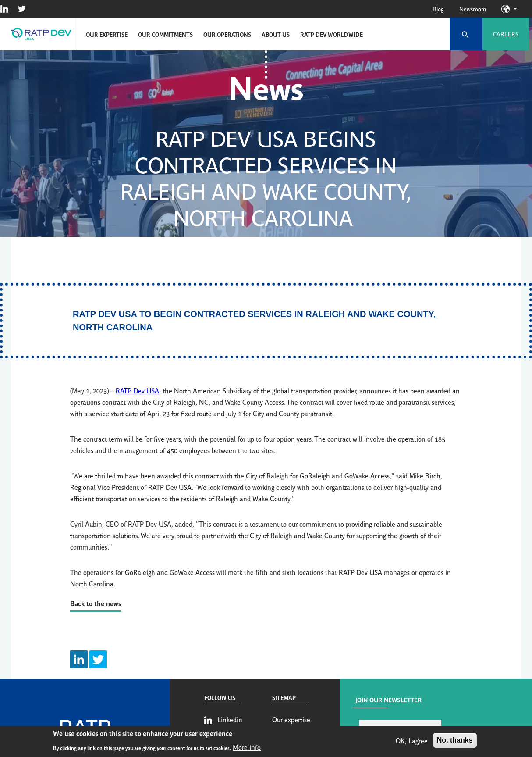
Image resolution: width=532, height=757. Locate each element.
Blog (438, 9)
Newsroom (473, 9)
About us (276, 34)
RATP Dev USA (137, 390)
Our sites (515, 9)
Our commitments (165, 34)
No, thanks (455, 741)
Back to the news (96, 603)
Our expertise (107, 34)
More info (247, 748)
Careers (506, 34)
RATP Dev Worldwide (332, 34)
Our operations (227, 34)
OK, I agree (412, 741)
